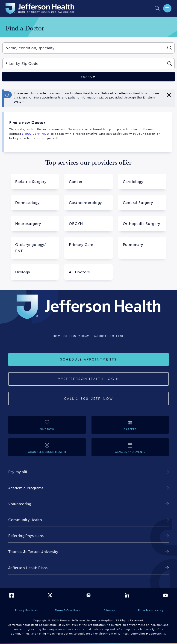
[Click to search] (88, 77)
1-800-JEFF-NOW (36, 134)
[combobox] (83, 48)
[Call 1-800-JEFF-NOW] (88, 399)
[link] (88, 472)
